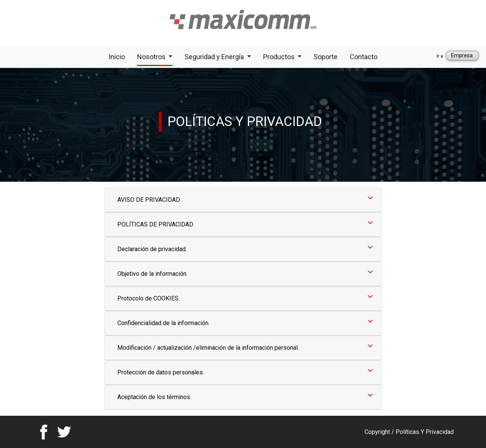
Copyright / (380, 432)
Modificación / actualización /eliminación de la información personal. (208, 348)
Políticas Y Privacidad (425, 432)
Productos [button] (280, 57)
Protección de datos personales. (161, 372)
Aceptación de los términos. (154, 397)
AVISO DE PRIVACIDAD (149, 200)
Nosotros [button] (152, 57)
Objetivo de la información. (152, 274)
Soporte (326, 56)
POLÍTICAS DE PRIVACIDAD (155, 224)
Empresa (462, 55)
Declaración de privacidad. (152, 249)
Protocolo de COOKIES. (148, 298)
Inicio (117, 56)
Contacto (364, 56)
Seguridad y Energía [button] (215, 57)
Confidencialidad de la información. (163, 323)
